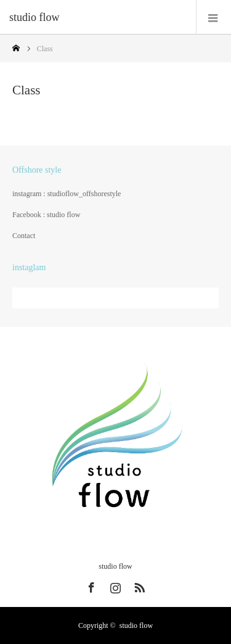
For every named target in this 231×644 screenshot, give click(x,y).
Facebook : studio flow (46, 215)
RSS (138, 585)
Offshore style (37, 170)
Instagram (114, 585)
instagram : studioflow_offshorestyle (67, 194)
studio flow (34, 17)
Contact (24, 236)
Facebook (90, 585)
